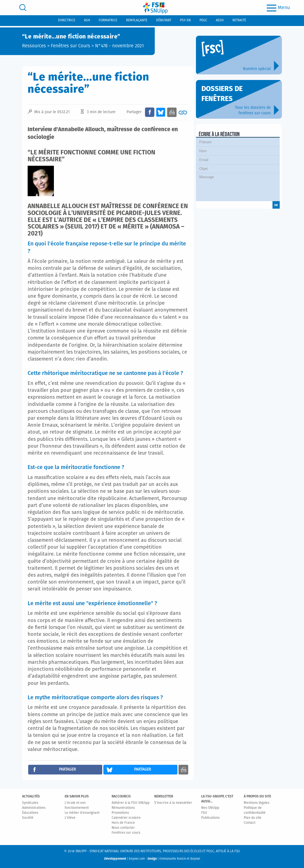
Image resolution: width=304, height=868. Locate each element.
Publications (210, 818)
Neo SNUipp (210, 808)
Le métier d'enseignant (82, 813)
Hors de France (123, 823)
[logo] (155, 8)
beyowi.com (137, 859)
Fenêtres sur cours (126, 833)
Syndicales (30, 803)
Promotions (120, 813)
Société (28, 818)
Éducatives (30, 813)
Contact (250, 823)
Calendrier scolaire (126, 818)
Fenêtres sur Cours (70, 46)
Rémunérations (123, 808)
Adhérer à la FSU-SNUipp (131, 803)
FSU (204, 813)
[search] (23, 8)
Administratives (34, 808)
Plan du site (253, 818)
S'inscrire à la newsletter (173, 803)
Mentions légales (257, 803)
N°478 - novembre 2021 (119, 46)
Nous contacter (123, 828)
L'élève (70, 818)
